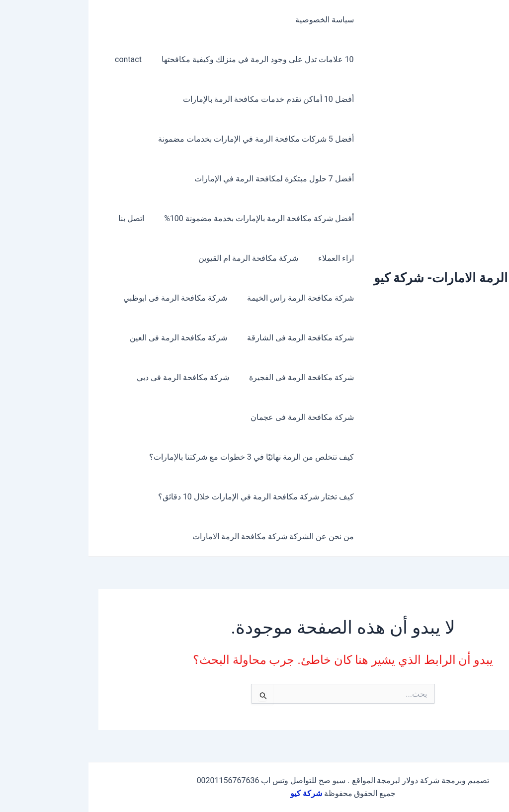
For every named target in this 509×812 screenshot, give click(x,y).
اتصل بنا (49, 218)
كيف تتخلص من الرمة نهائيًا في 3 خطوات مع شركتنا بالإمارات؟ (165, 457)
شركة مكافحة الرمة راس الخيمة (214, 298)
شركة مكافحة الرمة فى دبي (100, 377)
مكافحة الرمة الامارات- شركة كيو (373, 278)
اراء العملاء (250, 258)
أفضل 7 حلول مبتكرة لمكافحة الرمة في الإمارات (188, 179)
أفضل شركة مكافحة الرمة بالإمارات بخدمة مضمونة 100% (172, 218)
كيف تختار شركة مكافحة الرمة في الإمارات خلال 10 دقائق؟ (170, 497)
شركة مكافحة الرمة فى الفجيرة (215, 377)
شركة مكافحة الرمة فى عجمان (216, 417)
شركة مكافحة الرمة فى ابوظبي (93, 298)
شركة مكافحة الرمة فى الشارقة (214, 338)
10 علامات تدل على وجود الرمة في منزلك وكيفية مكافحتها (171, 59)
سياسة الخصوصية (238, 20)
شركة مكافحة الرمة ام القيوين (166, 258)
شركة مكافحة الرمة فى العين (96, 338)
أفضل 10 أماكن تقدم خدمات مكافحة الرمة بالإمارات (182, 99)
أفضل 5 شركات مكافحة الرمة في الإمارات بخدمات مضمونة (170, 139)
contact (46, 59)
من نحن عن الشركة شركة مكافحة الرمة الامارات (187, 536)
